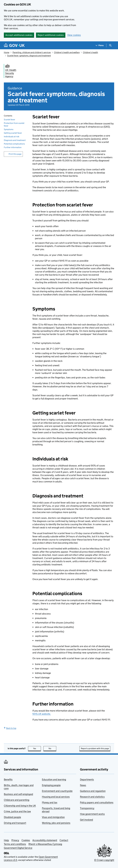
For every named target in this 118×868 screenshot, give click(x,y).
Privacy (15, 840)
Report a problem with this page (95, 748)
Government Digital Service (18, 848)
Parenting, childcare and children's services (32, 52)
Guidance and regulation (93, 791)
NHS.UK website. (42, 714)
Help (6, 840)
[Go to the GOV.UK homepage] (14, 45)
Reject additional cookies (51, 35)
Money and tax (50, 802)
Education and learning (54, 779)
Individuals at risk (12, 137)
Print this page (15, 154)
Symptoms (9, 129)
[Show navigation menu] (100, 45)
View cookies (74, 35)
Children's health (90, 52)
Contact (64, 840)
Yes (37, 748)
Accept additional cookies (19, 35)
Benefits (8, 779)
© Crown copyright (104, 860)
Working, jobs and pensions (56, 823)
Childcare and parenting (17, 800)
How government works (92, 814)
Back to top (10, 728)
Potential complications (14, 144)
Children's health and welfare (67, 52)
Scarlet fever (9, 120)
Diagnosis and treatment (15, 140)
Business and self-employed (18, 794)
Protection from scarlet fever (14, 124)
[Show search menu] (110, 45)
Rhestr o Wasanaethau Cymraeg (45, 844)
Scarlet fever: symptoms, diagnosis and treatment (29, 56)
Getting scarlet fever (13, 133)
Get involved (86, 820)
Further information (13, 147)
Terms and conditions (15, 844)
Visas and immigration (53, 817)
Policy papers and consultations (97, 802)
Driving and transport (15, 823)
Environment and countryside (57, 791)
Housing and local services (56, 797)
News (83, 785)
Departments (87, 779)
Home (7, 52)
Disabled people (12, 817)
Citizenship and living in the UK (20, 806)
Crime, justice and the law (17, 811)
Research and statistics (92, 797)
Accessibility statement (45, 840)
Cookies (26, 840)
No (52, 748)
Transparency (87, 808)
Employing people (51, 785)
